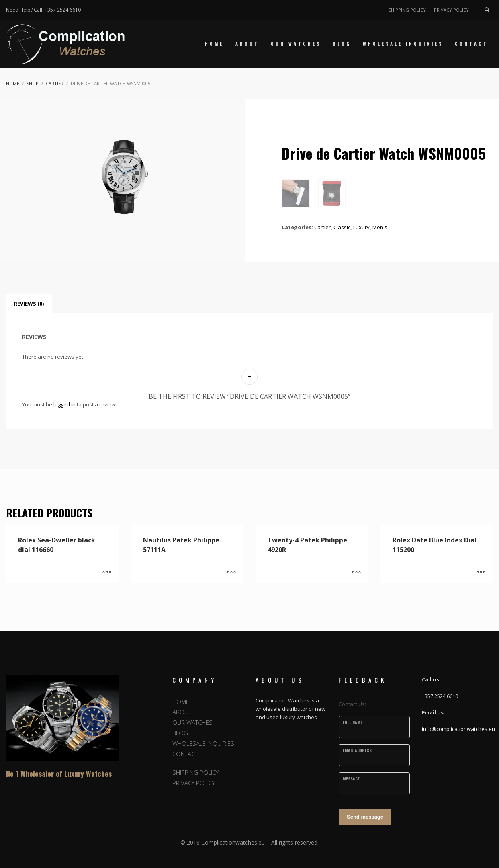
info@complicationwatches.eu (458, 729)
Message (351, 779)
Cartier (322, 227)
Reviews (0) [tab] (29, 304)
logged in (64, 404)
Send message (365, 817)
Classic (342, 227)
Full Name (353, 722)
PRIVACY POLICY (451, 10)
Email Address (357, 750)
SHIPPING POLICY (407, 10)
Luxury (361, 227)
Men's (380, 227)
